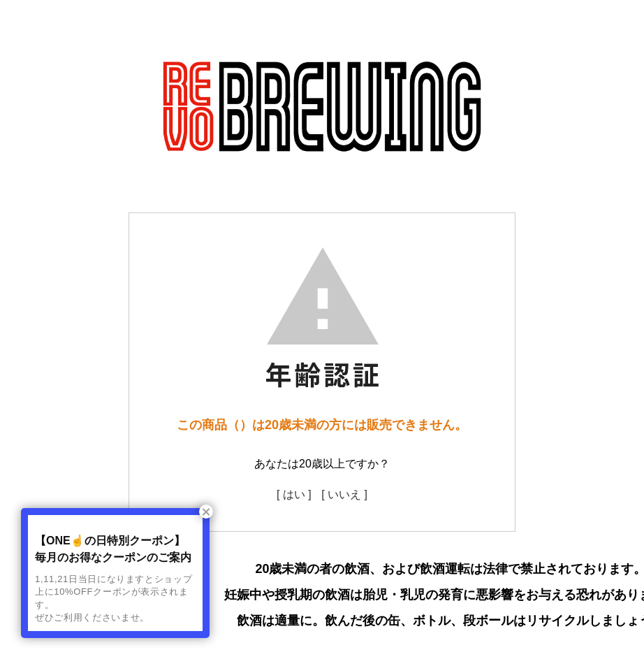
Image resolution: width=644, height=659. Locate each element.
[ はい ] (294, 494)
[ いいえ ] (344, 494)
